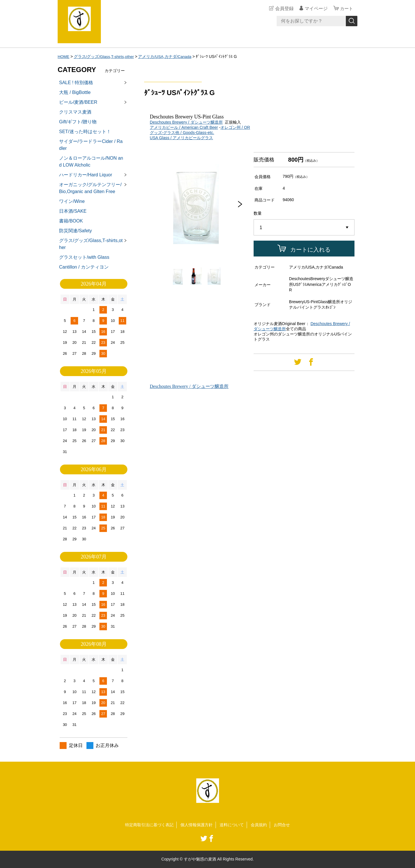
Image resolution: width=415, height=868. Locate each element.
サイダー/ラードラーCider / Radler (91, 145)
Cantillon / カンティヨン (84, 267)
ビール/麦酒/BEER (78, 102)
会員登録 (284, 9)
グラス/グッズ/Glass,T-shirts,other (105, 56)
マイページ (315, 9)
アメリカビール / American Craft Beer (184, 127)
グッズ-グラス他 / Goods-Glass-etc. (182, 133)
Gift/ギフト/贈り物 (78, 122)
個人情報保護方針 (197, 825)
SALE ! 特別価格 (76, 83)
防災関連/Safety (76, 231)
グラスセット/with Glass (84, 257)
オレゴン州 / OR (235, 127)
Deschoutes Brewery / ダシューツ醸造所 (186, 122)
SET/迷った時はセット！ (85, 132)
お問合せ (282, 825)
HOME (64, 56)
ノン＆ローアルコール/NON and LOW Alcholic (91, 162)
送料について (232, 825)
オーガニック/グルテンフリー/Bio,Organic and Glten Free (90, 188)
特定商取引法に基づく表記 (149, 825)
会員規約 (259, 825)
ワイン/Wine (72, 201)
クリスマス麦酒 (75, 112)
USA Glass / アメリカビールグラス (181, 138)
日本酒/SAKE (73, 211)
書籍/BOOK (71, 221)
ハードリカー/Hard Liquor (86, 175)
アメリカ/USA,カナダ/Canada (167, 56)
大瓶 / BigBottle (75, 92)
